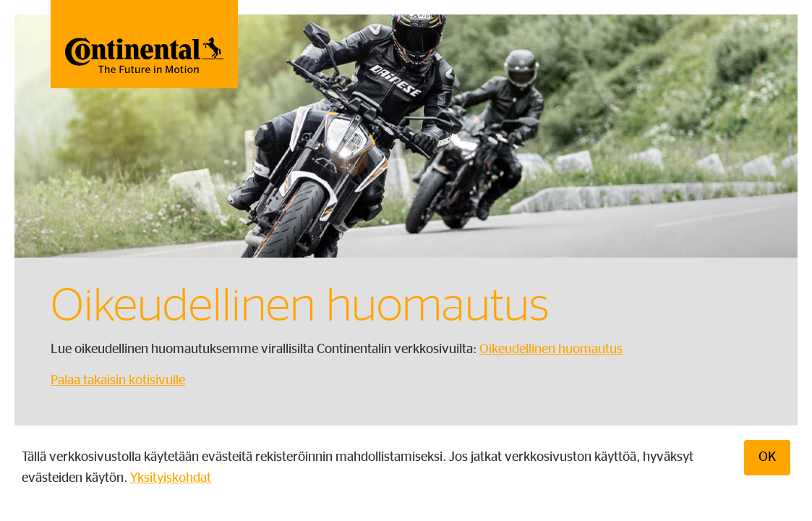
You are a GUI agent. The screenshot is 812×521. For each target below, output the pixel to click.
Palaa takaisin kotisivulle (118, 381)
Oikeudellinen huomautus (551, 350)
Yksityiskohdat (171, 478)
